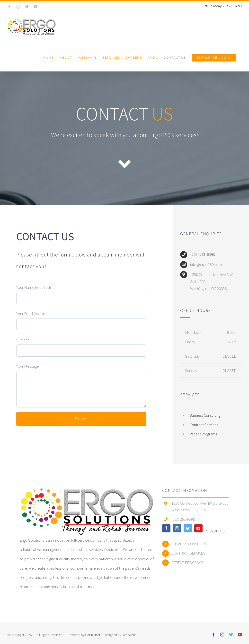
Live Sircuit (129, 635)
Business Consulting (205, 415)
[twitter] (188, 528)
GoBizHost (93, 635)
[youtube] (198, 528)
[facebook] (166, 528)
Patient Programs (203, 434)
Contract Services (204, 425)
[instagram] (177, 528)
